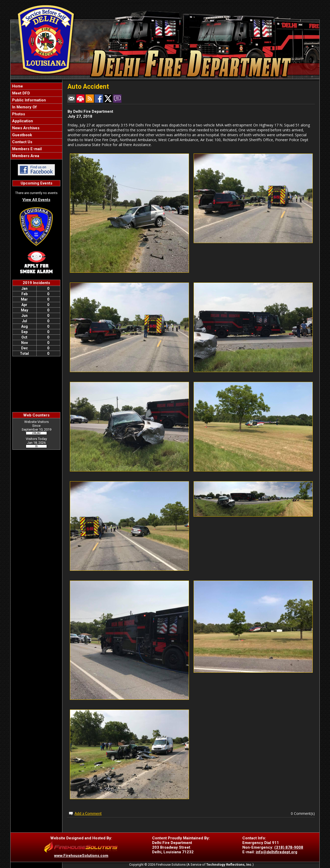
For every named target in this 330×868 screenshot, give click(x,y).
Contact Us (22, 142)
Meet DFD (20, 93)
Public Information (28, 100)
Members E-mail (26, 149)
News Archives (25, 128)
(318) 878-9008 (289, 847)
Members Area (25, 156)
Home (17, 86)
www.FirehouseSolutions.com (81, 856)
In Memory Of (24, 107)
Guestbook (22, 135)
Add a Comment (88, 813)
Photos (18, 114)
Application (22, 121)
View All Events (36, 200)
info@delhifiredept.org (277, 852)
